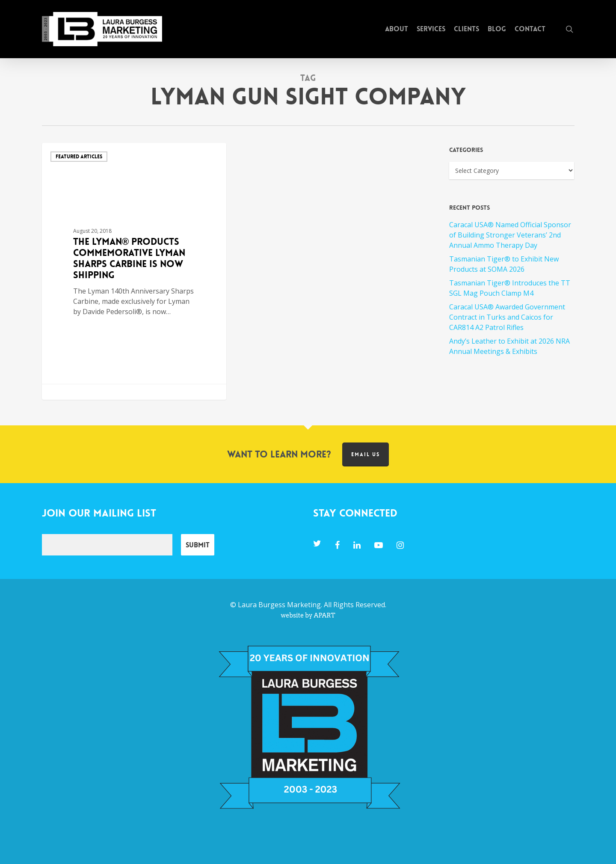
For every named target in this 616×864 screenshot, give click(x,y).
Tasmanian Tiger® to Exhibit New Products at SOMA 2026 (504, 264)
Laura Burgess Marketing (279, 605)
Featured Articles (79, 157)
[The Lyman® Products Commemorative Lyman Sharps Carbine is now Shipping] (134, 271)
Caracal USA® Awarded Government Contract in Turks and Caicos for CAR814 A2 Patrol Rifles (507, 317)
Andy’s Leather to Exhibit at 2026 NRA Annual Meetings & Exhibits (509, 346)
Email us (366, 454)
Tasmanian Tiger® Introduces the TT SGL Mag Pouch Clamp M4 (510, 288)
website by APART (308, 615)
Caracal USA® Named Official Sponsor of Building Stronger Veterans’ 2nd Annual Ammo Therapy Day (510, 235)
